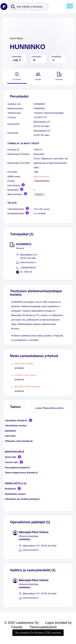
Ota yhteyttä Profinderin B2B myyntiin (38, 633)
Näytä (39, 194)
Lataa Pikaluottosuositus (49, 408)
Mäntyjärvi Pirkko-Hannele (27, 387)
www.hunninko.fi (42, 176)
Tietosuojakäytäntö (43, 627)
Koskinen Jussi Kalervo (26, 375)
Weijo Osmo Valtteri (24, 363)
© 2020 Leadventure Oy (21, 623)
